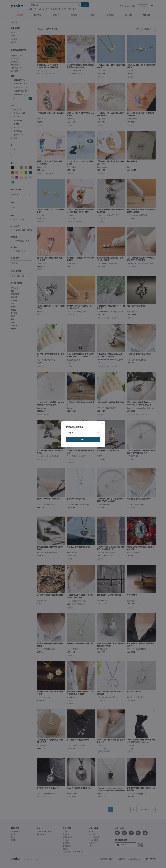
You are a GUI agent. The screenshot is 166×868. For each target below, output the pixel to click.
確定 (83, 440)
